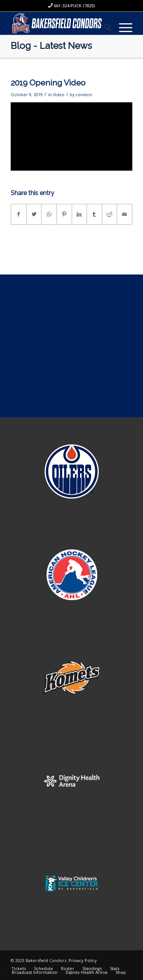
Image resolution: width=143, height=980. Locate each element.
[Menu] (122, 27)
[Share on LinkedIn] (80, 214)
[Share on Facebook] (19, 214)
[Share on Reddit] (110, 214)
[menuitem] (104, 27)
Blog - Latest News (51, 46)
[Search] (104, 27)
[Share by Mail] (125, 214)
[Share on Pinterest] (64, 214)
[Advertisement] (71, 346)
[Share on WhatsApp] (49, 214)
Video (59, 95)
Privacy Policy (83, 960)
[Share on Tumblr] (94, 214)
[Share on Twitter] (34, 214)
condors (84, 95)
